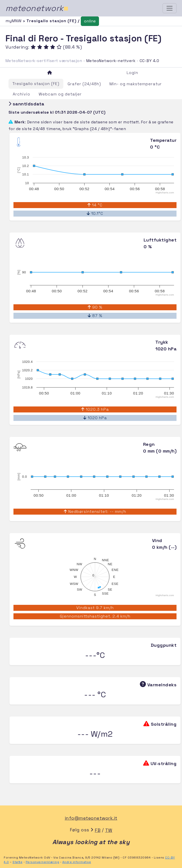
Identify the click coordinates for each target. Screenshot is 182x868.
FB (98, 830)
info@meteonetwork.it (91, 818)
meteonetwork (37, 8)
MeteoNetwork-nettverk (111, 61)
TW (109, 830)
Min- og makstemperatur (136, 84)
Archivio (21, 94)
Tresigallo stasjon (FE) (36, 84)
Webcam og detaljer (60, 94)
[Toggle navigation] (170, 8)
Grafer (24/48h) (84, 84)
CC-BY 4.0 (149, 61)
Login (132, 73)
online (90, 21)
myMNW (14, 21)
